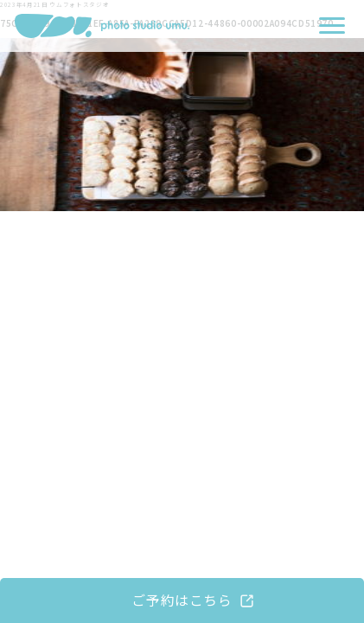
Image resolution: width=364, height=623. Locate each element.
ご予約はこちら (182, 600)
